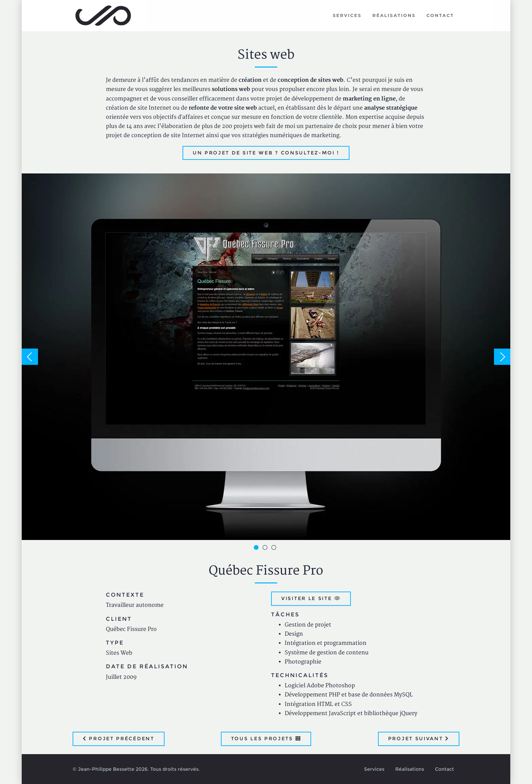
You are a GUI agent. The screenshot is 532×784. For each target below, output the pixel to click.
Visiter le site (311, 598)
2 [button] (266, 548)
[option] (266, 357)
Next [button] (502, 357)
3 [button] (275, 548)
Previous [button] (30, 357)
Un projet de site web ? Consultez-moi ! (266, 153)
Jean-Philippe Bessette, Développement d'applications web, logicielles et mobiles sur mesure (103, 16)
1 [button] (257, 548)
